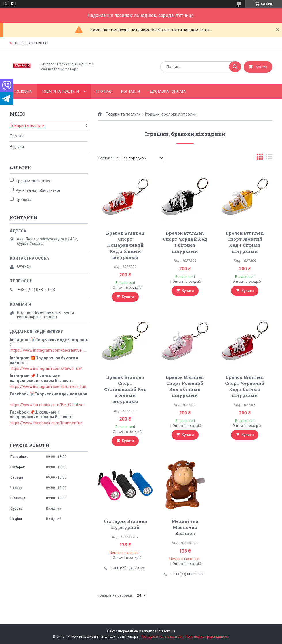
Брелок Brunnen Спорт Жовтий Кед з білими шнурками (245, 242)
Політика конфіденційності (207, 637)
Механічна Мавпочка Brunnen (185, 527)
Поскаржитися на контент (162, 637)
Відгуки (17, 147)
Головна (23, 91)
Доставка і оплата (168, 91)
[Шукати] (235, 67)
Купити (128, 297)
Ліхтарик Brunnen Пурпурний (125, 524)
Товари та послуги (60, 91)
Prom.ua (169, 631)
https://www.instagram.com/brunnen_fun (48, 387)
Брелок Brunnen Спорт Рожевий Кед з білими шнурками (185, 386)
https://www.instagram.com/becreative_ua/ (49, 350)
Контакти (130, 91)
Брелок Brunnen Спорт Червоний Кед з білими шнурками (245, 386)
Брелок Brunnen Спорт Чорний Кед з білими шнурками (185, 242)
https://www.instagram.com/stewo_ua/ (46, 368)
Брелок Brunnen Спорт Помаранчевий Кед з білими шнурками (125, 245)
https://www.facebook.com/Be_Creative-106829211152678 (49, 405)
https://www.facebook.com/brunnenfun (46, 423)
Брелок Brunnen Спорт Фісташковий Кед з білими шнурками (125, 389)
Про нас (104, 91)
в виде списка (269, 158)
